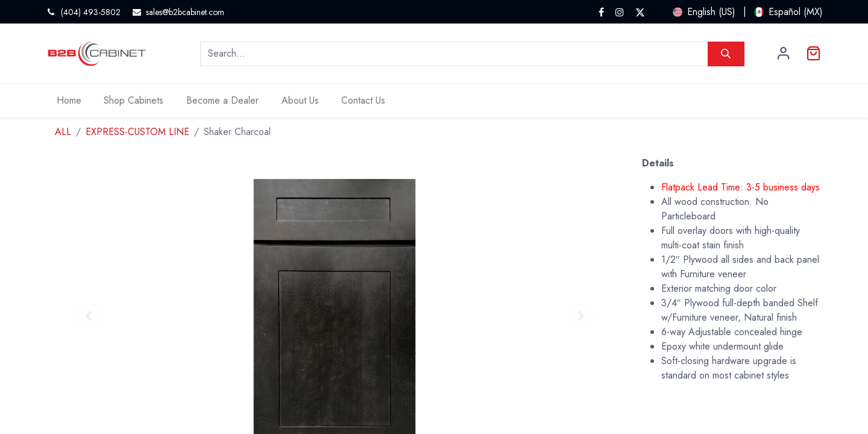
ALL (63, 132)
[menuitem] (69, 101)
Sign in (784, 54)
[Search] (726, 54)
